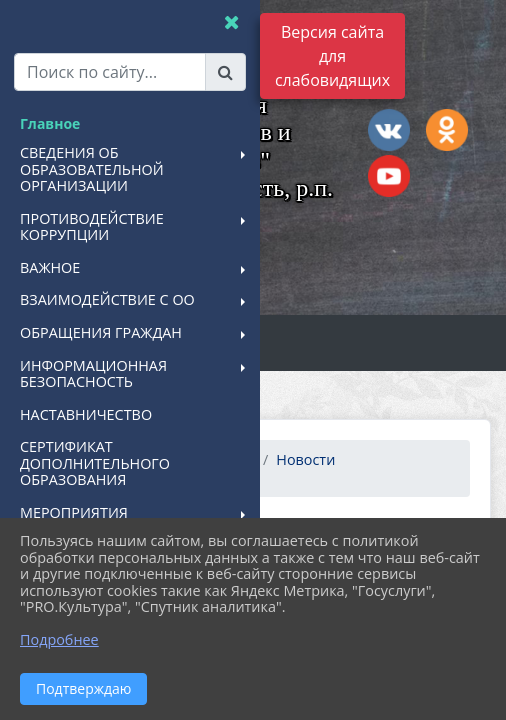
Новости (305, 459)
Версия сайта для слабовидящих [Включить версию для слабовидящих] (332, 56)
